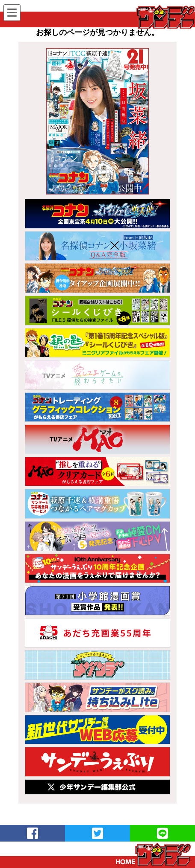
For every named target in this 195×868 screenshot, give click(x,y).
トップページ (153, 854)
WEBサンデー (165, 17)
